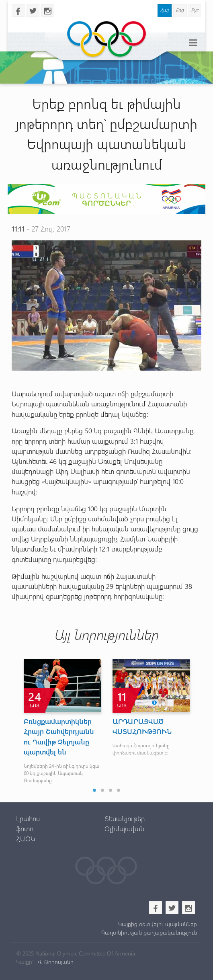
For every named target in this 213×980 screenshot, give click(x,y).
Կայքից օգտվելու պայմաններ (158, 924)
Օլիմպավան (124, 828)
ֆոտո (25, 828)
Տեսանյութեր (125, 818)
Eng (180, 10)
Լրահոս (28, 818)
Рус (195, 10)
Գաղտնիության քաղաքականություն (149, 932)
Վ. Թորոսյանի (55, 962)
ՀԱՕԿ (26, 839)
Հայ (165, 10)
